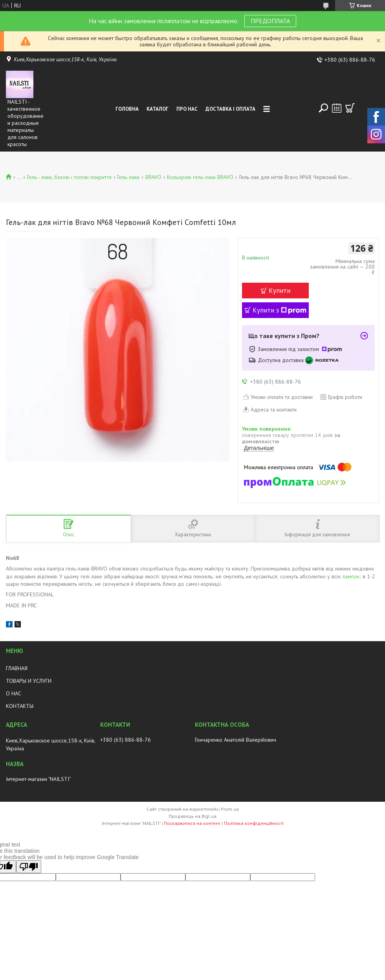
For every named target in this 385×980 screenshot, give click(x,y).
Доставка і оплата (230, 109)
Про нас (187, 109)
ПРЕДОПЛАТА (270, 21)
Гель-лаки (128, 177)
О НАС (14, 693)
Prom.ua (230, 809)
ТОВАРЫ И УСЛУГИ (29, 681)
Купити (280, 291)
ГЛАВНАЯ (17, 668)
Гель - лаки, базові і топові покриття (69, 177)
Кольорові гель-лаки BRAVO (200, 177)
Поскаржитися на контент (192, 823)
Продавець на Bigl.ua (192, 816)
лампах (351, 576)
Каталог (158, 109)
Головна (127, 109)
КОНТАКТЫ (20, 706)
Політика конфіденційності (254, 823)
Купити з (280, 310)
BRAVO (153, 177)
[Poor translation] (29, 867)
